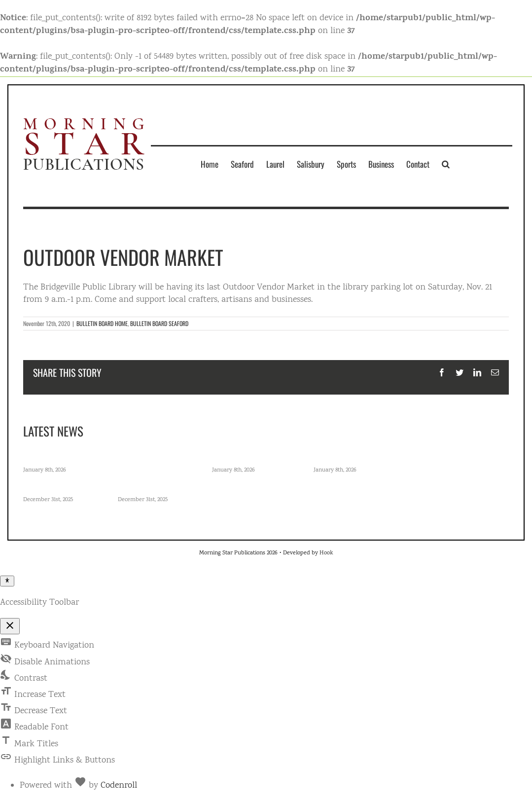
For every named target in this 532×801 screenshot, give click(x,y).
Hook (326, 553)
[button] (446, 164)
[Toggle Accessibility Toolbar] (7, 581)
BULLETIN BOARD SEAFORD (159, 323)
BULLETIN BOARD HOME (102, 323)
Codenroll (119, 786)
